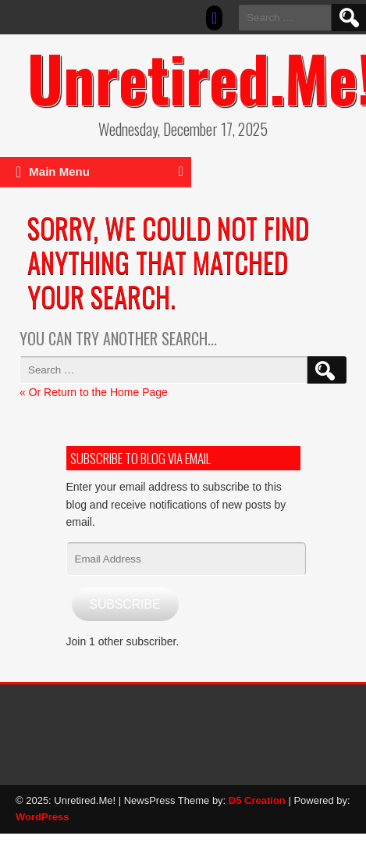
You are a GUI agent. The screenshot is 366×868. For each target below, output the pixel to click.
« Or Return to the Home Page (94, 392)
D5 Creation (257, 800)
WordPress (42, 817)
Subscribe (124, 604)
